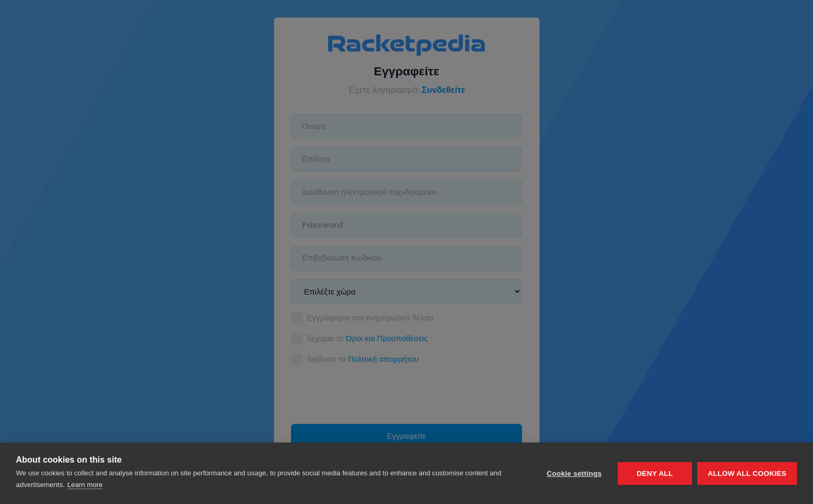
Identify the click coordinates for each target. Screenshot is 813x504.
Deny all (655, 473)
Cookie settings (574, 473)
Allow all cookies (747, 473)
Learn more (85, 485)
